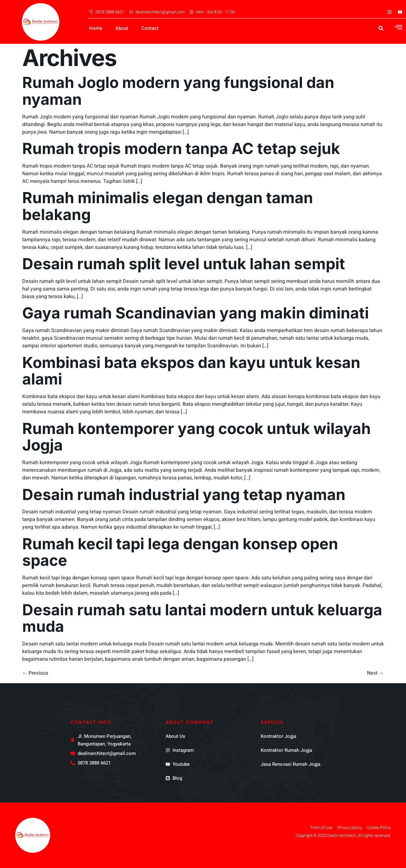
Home (96, 28)
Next (375, 673)
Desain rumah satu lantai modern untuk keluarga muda (202, 618)
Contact (150, 28)
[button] (381, 28)
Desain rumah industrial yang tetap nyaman (184, 494)
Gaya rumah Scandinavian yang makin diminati (196, 313)
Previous (35, 673)
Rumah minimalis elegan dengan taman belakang (168, 206)
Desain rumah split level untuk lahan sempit (184, 264)
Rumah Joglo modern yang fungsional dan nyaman (178, 91)
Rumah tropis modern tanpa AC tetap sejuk (181, 148)
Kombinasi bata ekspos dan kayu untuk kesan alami (191, 371)
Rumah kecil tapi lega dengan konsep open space (180, 552)
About (122, 28)
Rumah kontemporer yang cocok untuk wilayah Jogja (196, 437)
